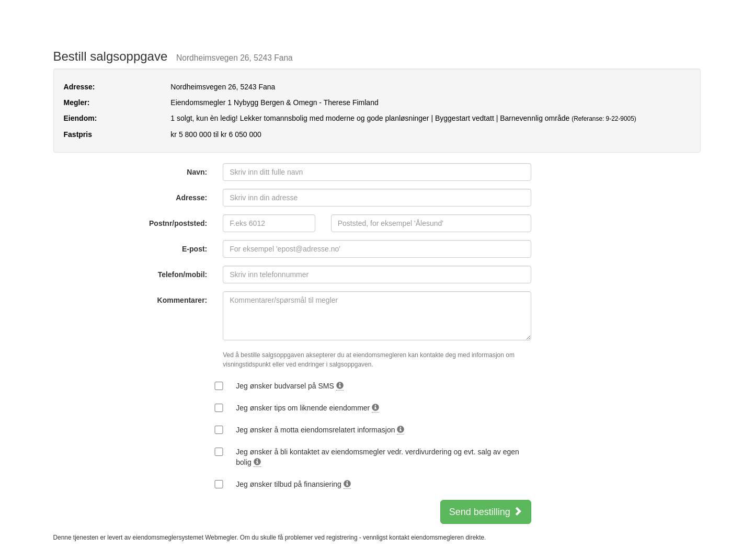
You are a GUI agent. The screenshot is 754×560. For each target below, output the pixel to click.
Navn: (197, 172)
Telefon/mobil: (183, 275)
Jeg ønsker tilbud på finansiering (293, 484)
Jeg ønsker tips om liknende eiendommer (307, 408)
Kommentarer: (182, 300)
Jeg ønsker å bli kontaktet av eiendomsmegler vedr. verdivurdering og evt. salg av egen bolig (378, 457)
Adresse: (191, 198)
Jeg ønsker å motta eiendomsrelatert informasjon (320, 430)
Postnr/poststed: (178, 223)
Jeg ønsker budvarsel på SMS (289, 386)
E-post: (195, 249)
